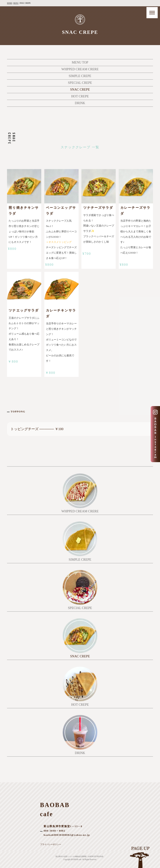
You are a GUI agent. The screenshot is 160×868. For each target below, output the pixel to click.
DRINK (80, 103)
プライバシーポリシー (51, 844)
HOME (10, 3)
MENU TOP (80, 62)
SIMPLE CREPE (80, 76)
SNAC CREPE (80, 90)
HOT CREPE (80, 96)
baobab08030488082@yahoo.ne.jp (67, 835)
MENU (16, 3)
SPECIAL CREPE (80, 83)
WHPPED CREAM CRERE (80, 69)
